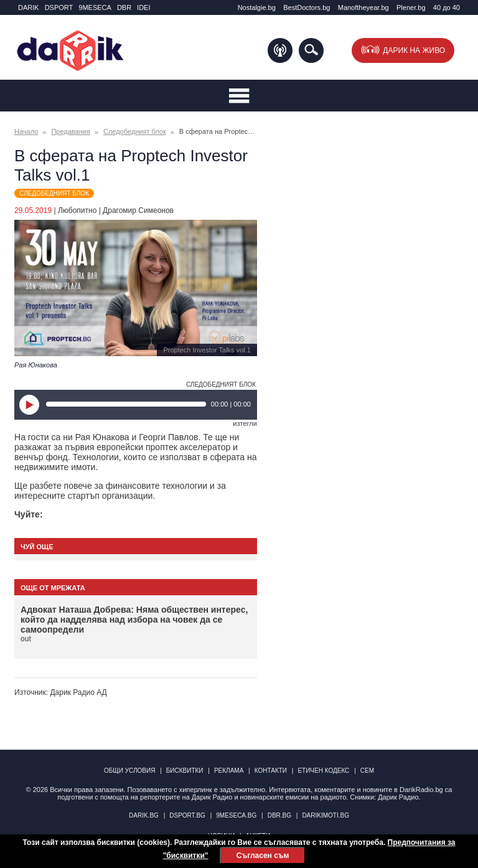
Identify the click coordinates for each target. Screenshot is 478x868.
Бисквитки (185, 771)
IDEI (143, 7)
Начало (26, 131)
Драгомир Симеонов (138, 210)
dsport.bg (187, 815)
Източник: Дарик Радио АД (61, 692)
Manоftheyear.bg (363, 7)
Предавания (70, 131)
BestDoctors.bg (307, 7)
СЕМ (367, 771)
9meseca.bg (236, 815)
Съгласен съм (263, 856)
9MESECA (95, 7)
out (26, 639)
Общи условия (129, 771)
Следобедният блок (135, 131)
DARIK (29, 7)
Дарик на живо (414, 50)
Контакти (271, 771)
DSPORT (59, 7)
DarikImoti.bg (326, 815)
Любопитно (77, 210)
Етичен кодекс (323, 771)
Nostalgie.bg (257, 7)
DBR (124, 7)
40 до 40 (447, 7)
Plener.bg (411, 7)
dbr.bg (279, 815)
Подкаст (280, 50)
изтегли (245, 423)
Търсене (311, 50)
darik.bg (144, 815)
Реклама (229, 771)
